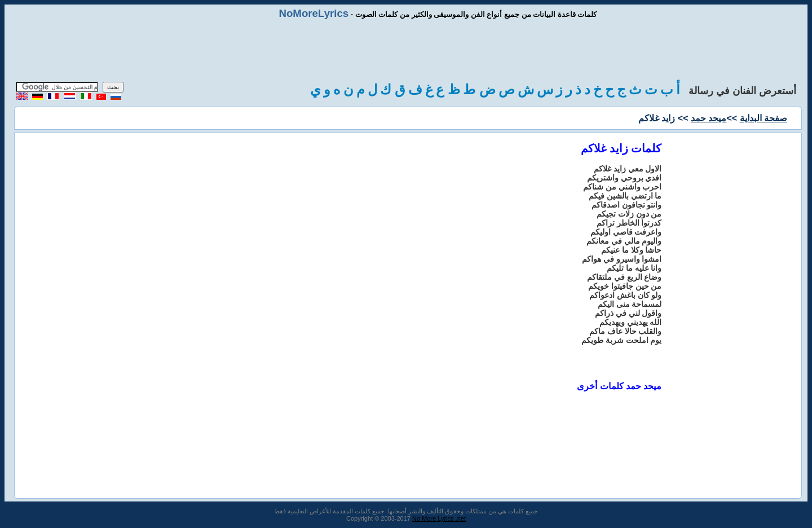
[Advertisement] (406, 51)
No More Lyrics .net (439, 518)
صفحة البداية (764, 118)
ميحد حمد (709, 118)
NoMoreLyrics (314, 13)
